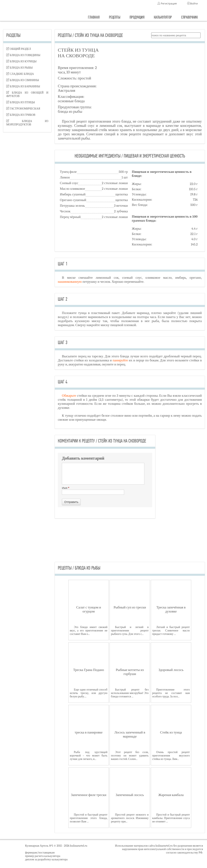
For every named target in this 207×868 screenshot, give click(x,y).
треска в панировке (89, 732)
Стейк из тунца (171, 732)
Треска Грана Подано (89, 670)
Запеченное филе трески (89, 795)
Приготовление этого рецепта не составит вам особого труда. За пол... (171, 693)
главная (94, 17)
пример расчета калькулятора (43, 856)
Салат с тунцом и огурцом (89, 609)
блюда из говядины (23, 55)
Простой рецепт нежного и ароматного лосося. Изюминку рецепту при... (130, 818)
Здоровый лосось (171, 670)
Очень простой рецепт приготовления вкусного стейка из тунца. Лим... (171, 756)
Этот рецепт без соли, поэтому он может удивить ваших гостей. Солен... (130, 756)
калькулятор (163, 17)
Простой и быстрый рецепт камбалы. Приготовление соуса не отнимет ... (171, 818)
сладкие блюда (20, 74)
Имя (93, 490)
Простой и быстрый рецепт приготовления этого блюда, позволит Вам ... (89, 818)
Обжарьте (69, 396)
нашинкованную (70, 282)
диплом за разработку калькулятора (46, 859)
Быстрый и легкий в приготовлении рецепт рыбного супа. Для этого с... (130, 631)
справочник (189, 17)
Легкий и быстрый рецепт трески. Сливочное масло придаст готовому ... (171, 631)
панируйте (120, 360)
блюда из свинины (23, 80)
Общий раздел (19, 49)
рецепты (115, 17)
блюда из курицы (21, 61)
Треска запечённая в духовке (171, 609)
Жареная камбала (171, 795)
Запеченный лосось (130, 795)
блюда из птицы (21, 102)
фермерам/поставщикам (40, 853)
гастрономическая (23, 109)
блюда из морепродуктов (27, 123)
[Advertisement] (27, 199)
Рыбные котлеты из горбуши (130, 672)
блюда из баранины (23, 86)
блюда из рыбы (20, 68)
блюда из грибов (21, 115)
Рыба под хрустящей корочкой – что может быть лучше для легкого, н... (89, 756)
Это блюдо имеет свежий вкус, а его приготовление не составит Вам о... (89, 631)
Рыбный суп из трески (130, 607)
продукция (137, 17)
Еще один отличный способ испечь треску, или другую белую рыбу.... (89, 693)
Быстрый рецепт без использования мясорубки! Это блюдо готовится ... (130, 693)
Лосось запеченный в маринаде (130, 734)
